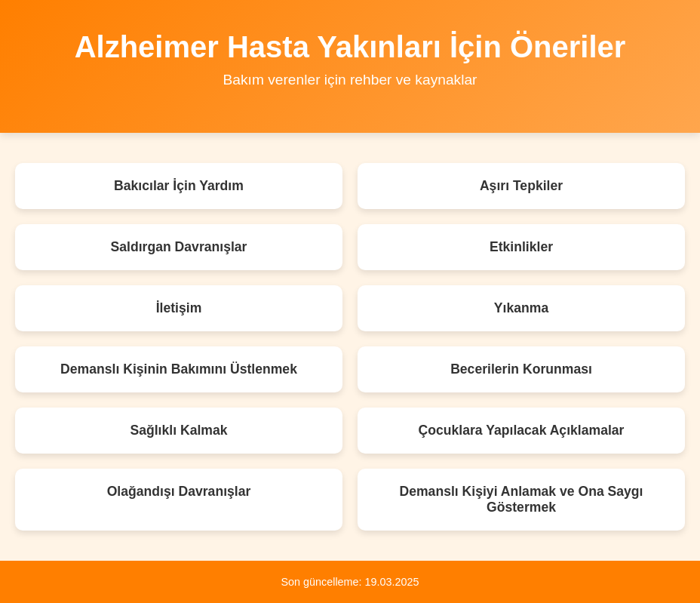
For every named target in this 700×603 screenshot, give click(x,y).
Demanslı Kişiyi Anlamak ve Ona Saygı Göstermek (521, 499)
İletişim (179, 308)
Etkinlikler (521, 247)
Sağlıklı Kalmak (178, 430)
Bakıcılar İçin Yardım (179, 186)
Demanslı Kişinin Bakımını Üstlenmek (179, 369)
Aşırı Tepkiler (521, 186)
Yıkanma (521, 308)
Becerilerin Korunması (521, 369)
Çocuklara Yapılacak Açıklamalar (522, 430)
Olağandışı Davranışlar (179, 491)
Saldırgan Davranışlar (179, 247)
